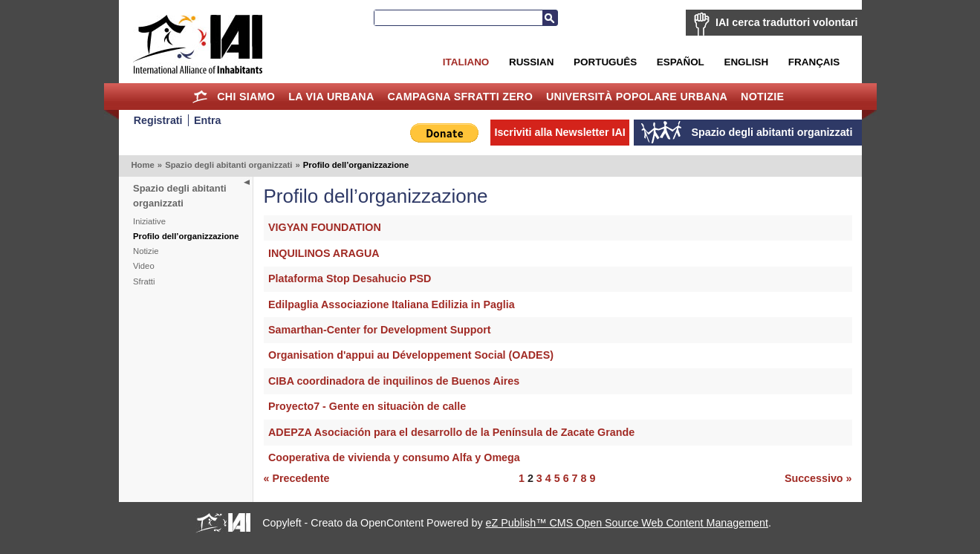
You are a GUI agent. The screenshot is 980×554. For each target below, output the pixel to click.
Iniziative (149, 221)
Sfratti (144, 281)
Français (814, 62)
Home (199, 97)
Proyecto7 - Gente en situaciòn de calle (367, 406)
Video (144, 266)
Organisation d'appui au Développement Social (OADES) (411, 355)
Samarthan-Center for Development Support (379, 330)
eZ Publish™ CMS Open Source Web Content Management (627, 523)
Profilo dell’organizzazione (186, 236)
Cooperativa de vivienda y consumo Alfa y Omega (394, 457)
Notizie (762, 97)
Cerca (550, 18)
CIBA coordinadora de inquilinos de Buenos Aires (394, 381)
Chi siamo (246, 97)
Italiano (466, 62)
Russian (531, 62)
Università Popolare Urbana (637, 97)
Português (605, 62)
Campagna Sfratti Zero (460, 97)
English (746, 62)
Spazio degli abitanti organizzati (228, 165)
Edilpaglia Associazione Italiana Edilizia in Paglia (392, 304)
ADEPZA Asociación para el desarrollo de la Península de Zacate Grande (451, 432)
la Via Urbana (331, 97)
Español (681, 62)
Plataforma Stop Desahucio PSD (350, 278)
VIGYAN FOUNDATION (325, 227)
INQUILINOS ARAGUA (324, 253)
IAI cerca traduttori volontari (786, 22)
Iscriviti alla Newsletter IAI (559, 132)
